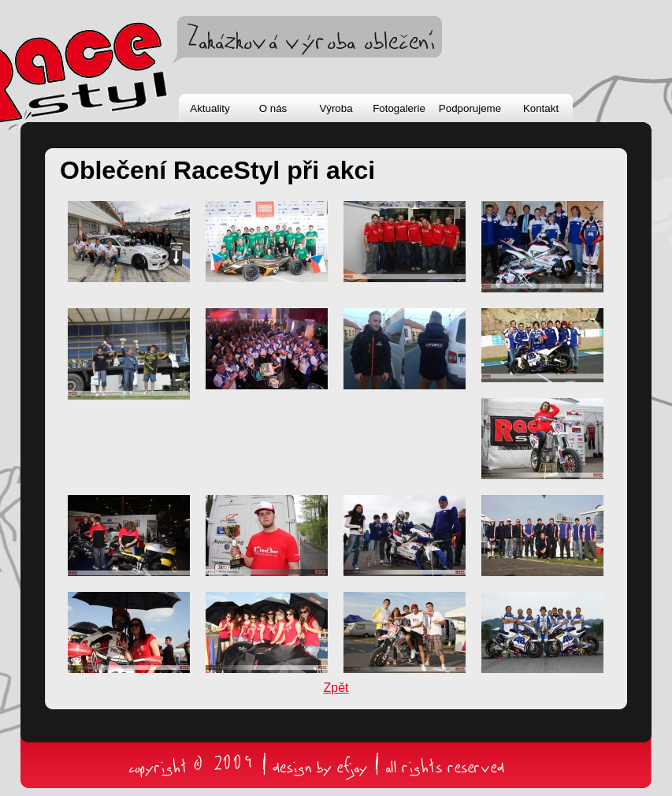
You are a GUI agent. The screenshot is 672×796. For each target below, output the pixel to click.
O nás (273, 108)
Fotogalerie (399, 108)
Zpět (336, 688)
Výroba (336, 108)
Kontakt (541, 108)
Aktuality (210, 108)
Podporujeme (470, 108)
